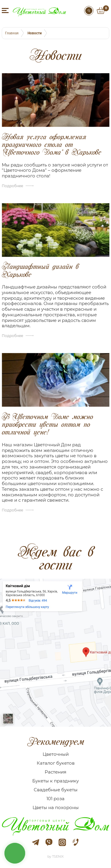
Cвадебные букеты (56, 790)
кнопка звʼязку (15, 853)
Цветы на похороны (56, 807)
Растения (55, 772)
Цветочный (56, 754)
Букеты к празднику (55, 781)
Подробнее (12, 186)
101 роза (55, 799)
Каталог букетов (56, 763)
